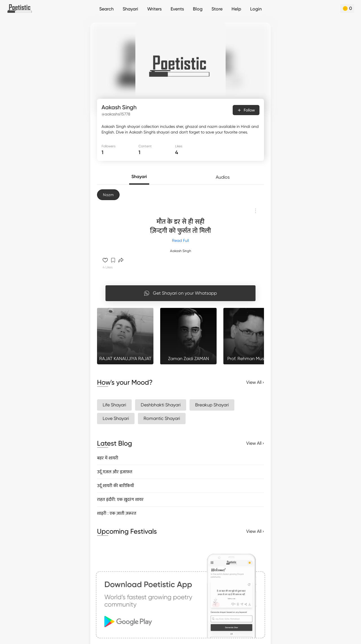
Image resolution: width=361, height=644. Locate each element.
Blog (198, 9)
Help (236, 9)
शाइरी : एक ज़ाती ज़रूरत (117, 513)
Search (106, 9)
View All (255, 382)
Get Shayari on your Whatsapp (180, 293)
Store (217, 9)
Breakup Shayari (212, 405)
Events (177, 9)
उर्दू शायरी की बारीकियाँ (115, 486)
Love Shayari (116, 418)
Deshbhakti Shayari (161, 405)
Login (256, 9)
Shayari (130, 9)
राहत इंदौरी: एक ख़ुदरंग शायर (120, 499)
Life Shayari (114, 405)
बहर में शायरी (108, 458)
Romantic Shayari (162, 418)
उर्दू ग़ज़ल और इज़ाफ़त (115, 472)
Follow (246, 110)
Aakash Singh (181, 251)
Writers (154, 9)
